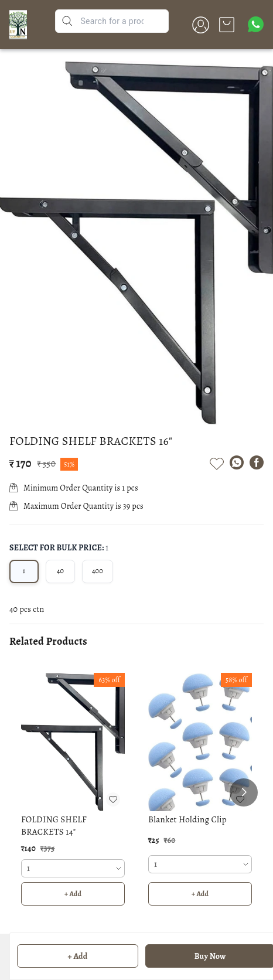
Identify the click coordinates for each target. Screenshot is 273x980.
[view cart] (227, 25)
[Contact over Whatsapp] (256, 24)
